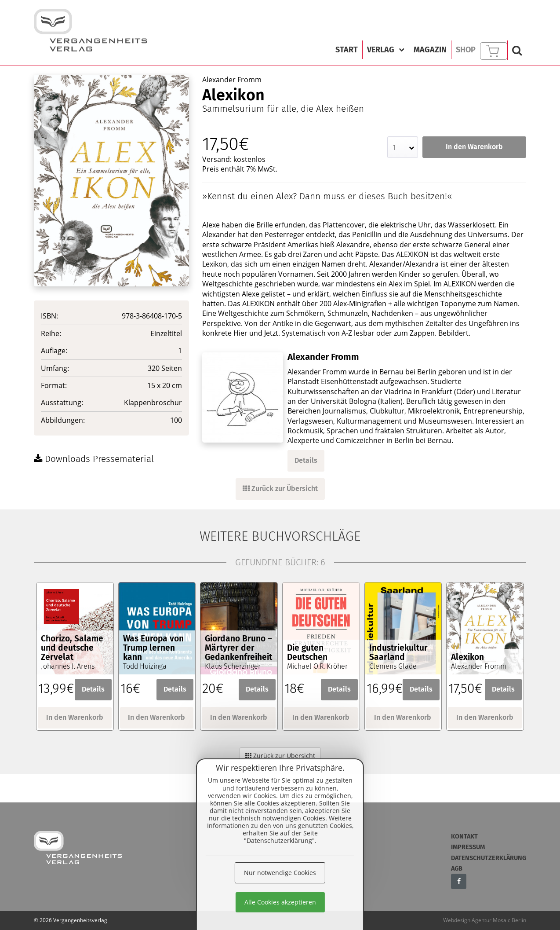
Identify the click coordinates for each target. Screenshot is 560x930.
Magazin (430, 50)
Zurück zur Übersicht (280, 489)
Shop (466, 50)
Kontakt (464, 837)
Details (306, 460)
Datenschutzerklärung (489, 858)
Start (347, 50)
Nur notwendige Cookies (280, 873)
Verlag (386, 50)
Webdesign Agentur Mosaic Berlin (485, 920)
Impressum (468, 847)
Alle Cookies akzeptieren (280, 902)
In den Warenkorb (474, 147)
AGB (457, 869)
